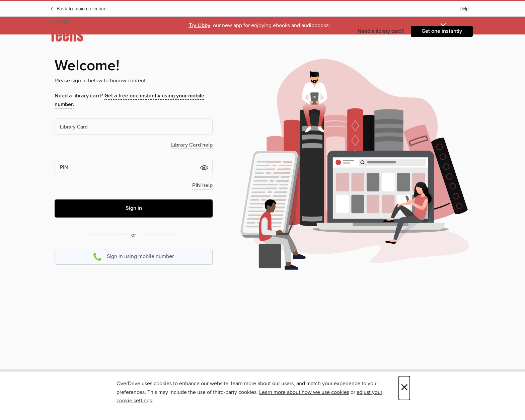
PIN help (202, 186)
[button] (204, 167)
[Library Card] (134, 127)
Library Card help (192, 145)
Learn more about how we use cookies (304, 392)
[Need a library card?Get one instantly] (442, 31)
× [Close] (404, 388)
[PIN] (134, 167)
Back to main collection (78, 9)
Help (464, 9)
